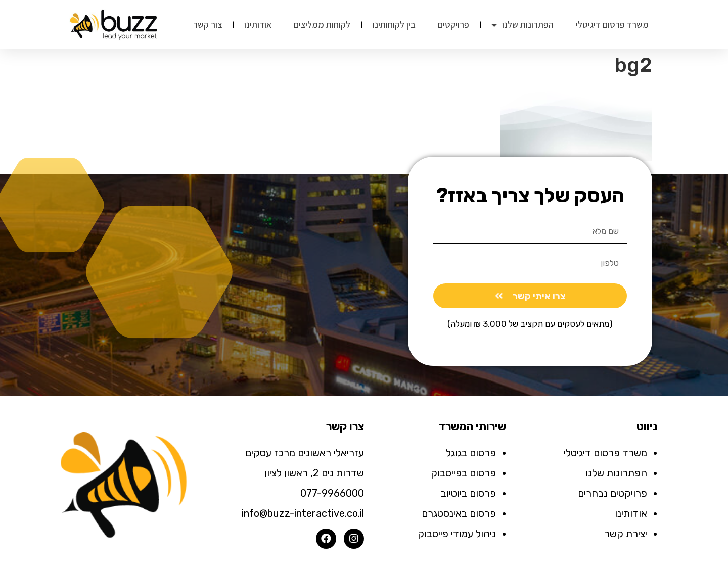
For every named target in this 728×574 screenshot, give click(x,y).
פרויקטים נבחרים (612, 493)
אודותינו (258, 25)
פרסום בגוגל (471, 453)
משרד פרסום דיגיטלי (612, 25)
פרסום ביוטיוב (468, 493)
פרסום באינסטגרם (459, 513)
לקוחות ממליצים (322, 25)
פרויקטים (453, 25)
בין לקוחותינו (394, 25)
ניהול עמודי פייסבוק (457, 534)
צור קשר (208, 25)
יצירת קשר (626, 534)
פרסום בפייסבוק (463, 473)
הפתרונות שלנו (522, 25)
